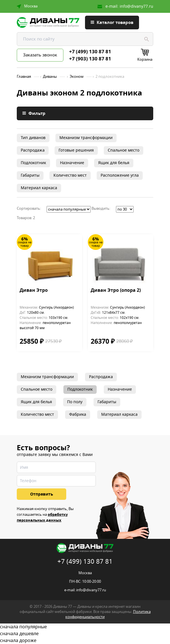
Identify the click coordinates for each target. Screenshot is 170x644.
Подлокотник (33, 163)
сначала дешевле (85, 634)
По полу (75, 402)
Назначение (72, 163)
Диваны (50, 77)
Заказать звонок (40, 55)
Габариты (30, 175)
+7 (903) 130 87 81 (90, 59)
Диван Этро (34, 291)
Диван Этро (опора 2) (116, 291)
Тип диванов (33, 138)
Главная (24, 77)
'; (69, 209)
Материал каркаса (39, 188)
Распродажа (33, 150)
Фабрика (78, 414)
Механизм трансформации (86, 138)
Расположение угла (120, 175)
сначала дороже (85, 641)
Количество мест (70, 175)
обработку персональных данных (42, 517)
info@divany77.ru (136, 6)
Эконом (77, 77)
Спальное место (124, 150)
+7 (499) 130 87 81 (90, 52)
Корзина (145, 59)
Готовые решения (76, 150)
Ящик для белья (114, 163)
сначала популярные (85, 627)
